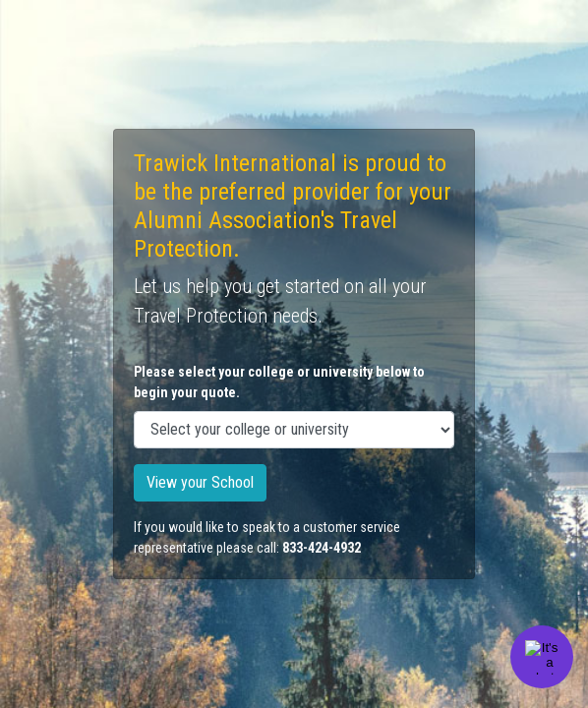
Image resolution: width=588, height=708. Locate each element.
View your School (200, 482)
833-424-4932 (322, 548)
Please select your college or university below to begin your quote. (279, 382)
